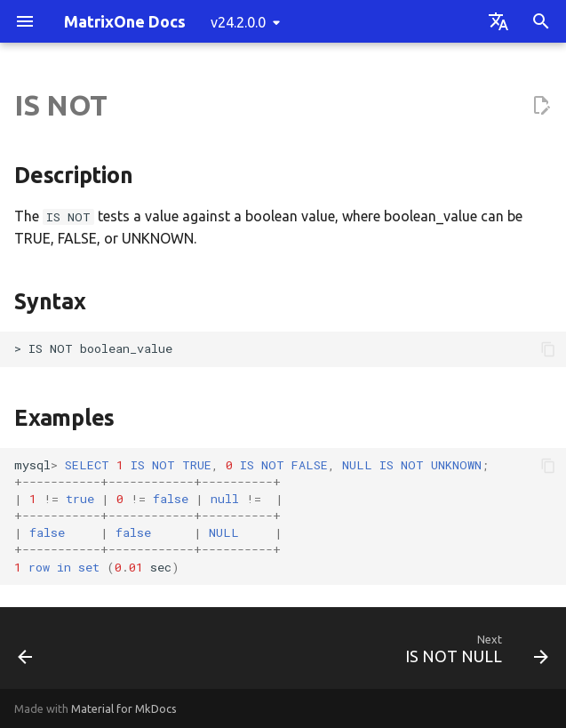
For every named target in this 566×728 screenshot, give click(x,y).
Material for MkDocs (124, 708)
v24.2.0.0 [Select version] (238, 22)
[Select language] (498, 21)
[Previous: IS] (27, 653)
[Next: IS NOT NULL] (473, 653)
